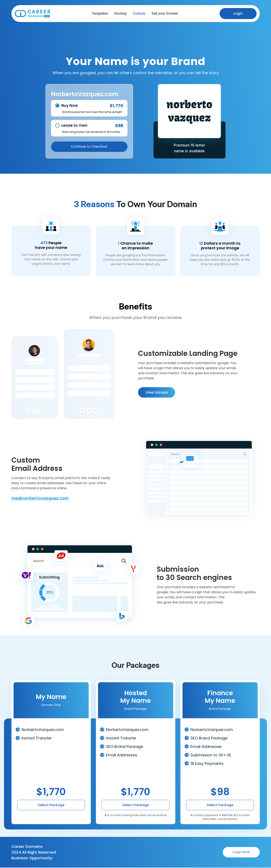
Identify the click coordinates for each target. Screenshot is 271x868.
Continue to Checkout (89, 147)
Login (238, 13)
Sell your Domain (165, 13)
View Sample (157, 394)
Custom (140, 13)
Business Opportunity (32, 858)
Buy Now (70, 105)
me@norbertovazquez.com (41, 499)
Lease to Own (74, 125)
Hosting (121, 13)
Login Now (241, 853)
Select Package (51, 806)
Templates (100, 13)
